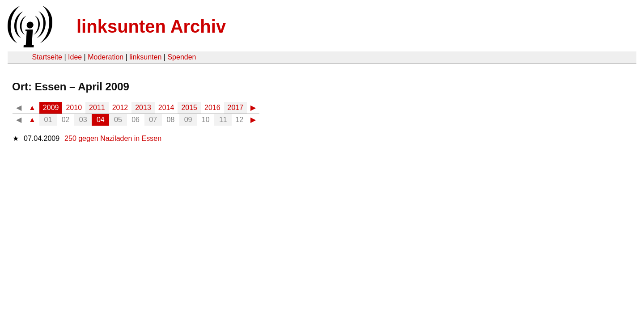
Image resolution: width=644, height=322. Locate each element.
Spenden (182, 57)
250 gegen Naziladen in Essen (113, 138)
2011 (97, 108)
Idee (75, 57)
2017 (236, 108)
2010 (74, 108)
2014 (166, 108)
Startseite (47, 57)
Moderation (106, 57)
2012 (120, 108)
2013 (143, 108)
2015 (189, 108)
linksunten (145, 57)
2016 (212, 108)
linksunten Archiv (151, 26)
